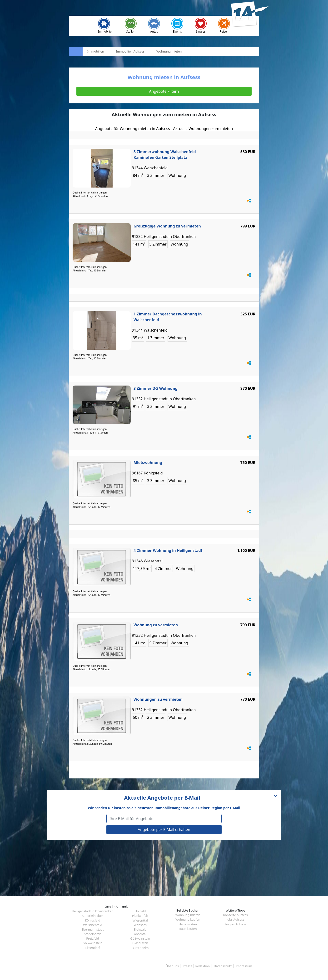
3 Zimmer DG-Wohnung (156, 388)
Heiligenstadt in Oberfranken (93, 911)
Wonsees (140, 925)
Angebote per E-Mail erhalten (164, 830)
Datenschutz (223, 966)
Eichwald (140, 929)
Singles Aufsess (235, 924)
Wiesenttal (140, 920)
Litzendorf (92, 948)
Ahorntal (140, 934)
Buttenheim (140, 948)
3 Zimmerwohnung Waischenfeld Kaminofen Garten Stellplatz (165, 154)
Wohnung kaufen (188, 919)
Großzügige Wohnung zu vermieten (167, 226)
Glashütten (140, 943)
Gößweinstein (140, 938)
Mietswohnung (148, 463)
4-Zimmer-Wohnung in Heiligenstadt (168, 550)
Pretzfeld (92, 938)
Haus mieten (188, 924)
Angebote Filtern (164, 91)
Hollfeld (140, 911)
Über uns (172, 966)
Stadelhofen (93, 934)
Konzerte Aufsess (235, 915)
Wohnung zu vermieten (156, 625)
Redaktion (203, 966)
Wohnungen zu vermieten (158, 699)
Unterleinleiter (92, 916)
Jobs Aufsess (236, 919)
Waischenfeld (93, 925)
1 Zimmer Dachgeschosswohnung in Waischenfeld (168, 317)
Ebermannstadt (93, 929)
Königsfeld (93, 920)
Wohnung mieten (188, 915)
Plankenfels (140, 916)
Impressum (244, 966)
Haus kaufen (188, 929)
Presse (187, 966)
